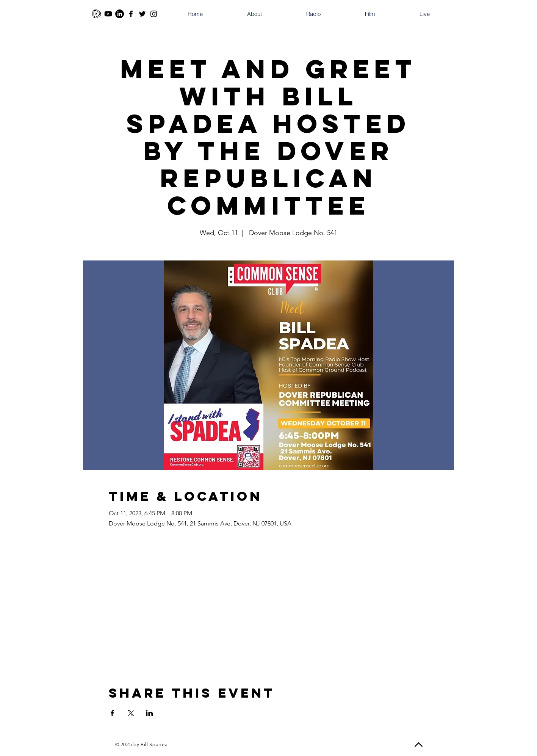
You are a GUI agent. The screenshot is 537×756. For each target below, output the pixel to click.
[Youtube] (108, 14)
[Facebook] (131, 14)
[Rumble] (97, 14)
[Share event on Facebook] (112, 713)
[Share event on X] (131, 713)
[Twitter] (142, 14)
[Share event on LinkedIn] (150, 713)
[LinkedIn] (120, 14)
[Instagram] (154, 14)
